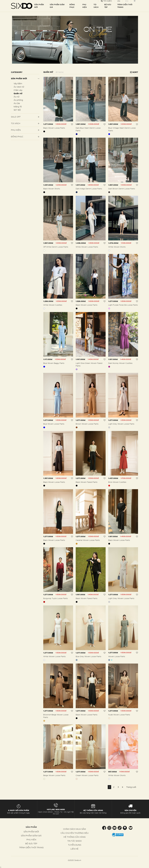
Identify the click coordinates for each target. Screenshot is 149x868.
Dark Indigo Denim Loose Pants (89, 189)
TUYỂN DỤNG (75, 845)
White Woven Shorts (117, 247)
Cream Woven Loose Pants (87, 775)
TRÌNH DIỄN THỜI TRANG (125, 6)
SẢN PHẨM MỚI (39, 6)
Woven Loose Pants (117, 656)
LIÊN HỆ (74, 849)
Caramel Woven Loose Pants (88, 540)
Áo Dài (17, 103)
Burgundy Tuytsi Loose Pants (56, 598)
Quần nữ (18, 93)
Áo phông (18, 100)
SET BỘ (17, 110)
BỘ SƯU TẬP (108, 6)
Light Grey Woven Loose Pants (121, 424)
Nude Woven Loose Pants (119, 715)
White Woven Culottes (53, 305)
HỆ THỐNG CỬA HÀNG (74, 837)
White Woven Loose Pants (87, 247)
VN (119, 1)
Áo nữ (16, 97)
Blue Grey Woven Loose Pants (88, 656)
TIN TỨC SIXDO (74, 841)
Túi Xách (16, 123)
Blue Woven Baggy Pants (54, 363)
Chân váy (18, 90)
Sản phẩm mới (19, 78)
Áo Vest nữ (19, 87)
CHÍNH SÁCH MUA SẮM (74, 829)
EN (127, 1)
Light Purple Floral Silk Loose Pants (123, 305)
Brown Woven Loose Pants (87, 424)
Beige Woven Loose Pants (54, 775)
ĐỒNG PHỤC (72, 6)
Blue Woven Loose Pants (54, 424)
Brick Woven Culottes (117, 482)
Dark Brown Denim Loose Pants (122, 189)
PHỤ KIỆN (85, 6)
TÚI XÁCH (96, 6)
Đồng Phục (17, 137)
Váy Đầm (18, 83)
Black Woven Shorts (52, 189)
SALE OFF (16, 117)
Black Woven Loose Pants (54, 128)
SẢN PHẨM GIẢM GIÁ (57, 6)
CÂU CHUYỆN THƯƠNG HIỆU (75, 833)
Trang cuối (131, 787)
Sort (134, 72)
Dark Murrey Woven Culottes (120, 363)
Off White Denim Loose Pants (56, 247)
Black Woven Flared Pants (87, 482)
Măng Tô (18, 107)
